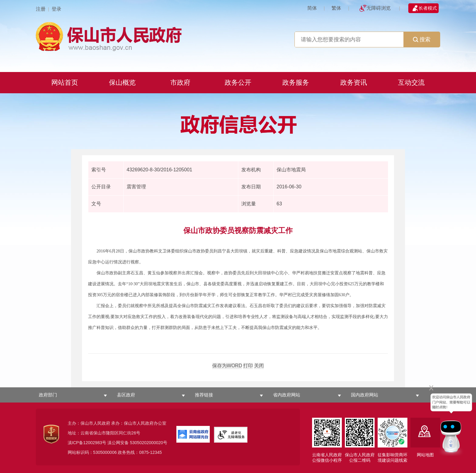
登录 (56, 9)
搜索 (422, 39)
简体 (312, 8)
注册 (41, 9)
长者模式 (428, 8)
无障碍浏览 (379, 8)
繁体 (336, 8)
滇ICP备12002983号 (87, 443)
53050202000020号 (149, 443)
